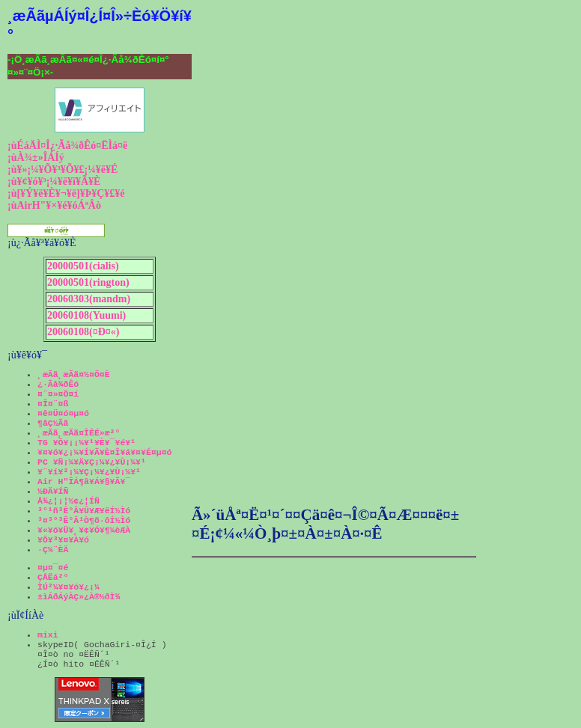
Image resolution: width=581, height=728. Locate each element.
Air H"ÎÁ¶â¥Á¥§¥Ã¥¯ (84, 481)
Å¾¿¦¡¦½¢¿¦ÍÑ (69, 501)
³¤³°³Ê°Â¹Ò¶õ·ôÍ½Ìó (84, 520)
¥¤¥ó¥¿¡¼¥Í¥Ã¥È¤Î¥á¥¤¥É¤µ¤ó (104, 452)
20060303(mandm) (89, 299)
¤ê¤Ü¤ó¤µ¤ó (63, 413)
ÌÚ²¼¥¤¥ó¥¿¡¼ (69, 587)
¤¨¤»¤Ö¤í (58, 394)
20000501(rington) (88, 282)
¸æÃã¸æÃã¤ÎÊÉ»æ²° (79, 433)
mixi (48, 635)
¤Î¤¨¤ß (53, 404)
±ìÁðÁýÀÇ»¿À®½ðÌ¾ (79, 597)
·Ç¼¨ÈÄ (53, 550)
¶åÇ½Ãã (53, 423)
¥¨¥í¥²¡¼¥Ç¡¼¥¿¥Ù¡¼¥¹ (89, 472)
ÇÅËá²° (53, 577)
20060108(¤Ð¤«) (83, 332)
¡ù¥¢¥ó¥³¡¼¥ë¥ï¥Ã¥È (54, 181)
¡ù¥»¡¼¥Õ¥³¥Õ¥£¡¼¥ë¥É (63, 169)
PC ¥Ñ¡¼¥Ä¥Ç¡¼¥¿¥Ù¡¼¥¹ (92, 462)
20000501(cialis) (83, 266)
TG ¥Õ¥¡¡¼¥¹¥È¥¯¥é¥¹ (86, 443)
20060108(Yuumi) (86, 315)
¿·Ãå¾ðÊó (58, 384)
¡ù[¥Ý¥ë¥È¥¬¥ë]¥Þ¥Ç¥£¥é (66, 193)
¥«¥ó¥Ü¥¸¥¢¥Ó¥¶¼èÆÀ (84, 530)
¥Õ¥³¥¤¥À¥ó (63, 540)
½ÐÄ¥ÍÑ (53, 491)
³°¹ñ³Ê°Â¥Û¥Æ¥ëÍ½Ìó (84, 511)
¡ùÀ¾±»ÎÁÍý (36, 157)
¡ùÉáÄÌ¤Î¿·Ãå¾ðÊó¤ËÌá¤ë (67, 146)
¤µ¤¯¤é (53, 568)
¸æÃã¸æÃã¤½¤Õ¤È (74, 374)
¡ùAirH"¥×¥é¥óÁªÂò (54, 205)
